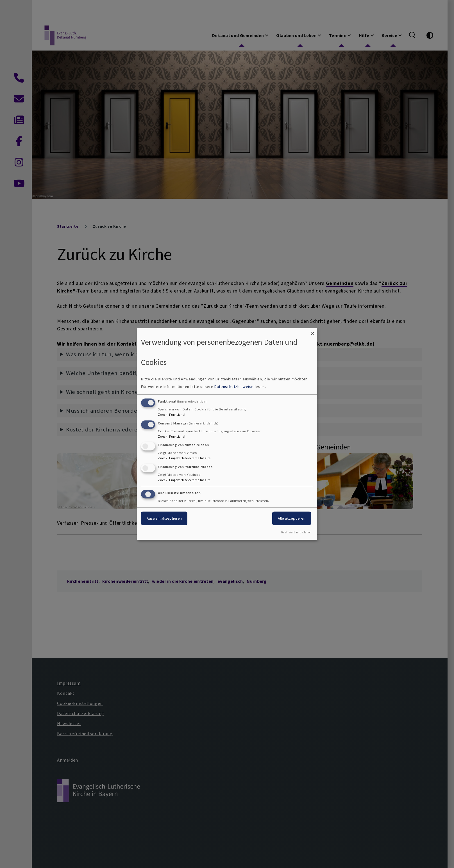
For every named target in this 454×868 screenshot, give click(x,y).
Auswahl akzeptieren (164, 518)
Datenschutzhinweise (234, 386)
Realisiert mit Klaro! (296, 532)
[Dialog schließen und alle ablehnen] (313, 332)
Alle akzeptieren (292, 518)
